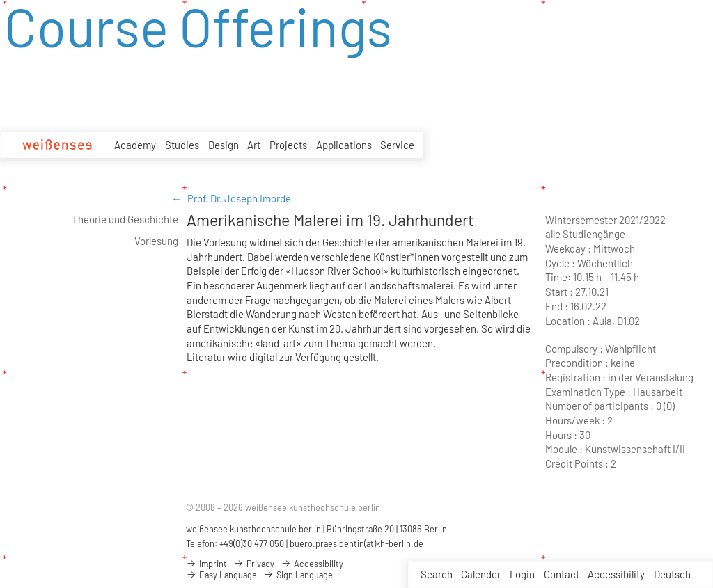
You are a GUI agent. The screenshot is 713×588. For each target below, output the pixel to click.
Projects (288, 146)
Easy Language (221, 575)
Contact (562, 574)
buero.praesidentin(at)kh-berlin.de (356, 543)
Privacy (254, 564)
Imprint (206, 564)
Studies (182, 145)
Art (254, 145)
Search (437, 574)
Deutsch (672, 574)
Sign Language (298, 575)
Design (224, 145)
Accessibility (616, 574)
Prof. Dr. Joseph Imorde (239, 198)
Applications (344, 147)
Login (522, 574)
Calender (481, 574)
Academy (135, 145)
